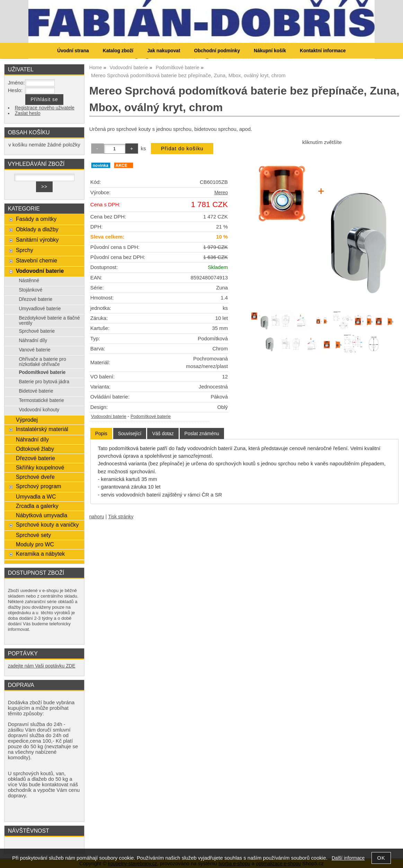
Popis (101, 433)
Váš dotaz (163, 433)
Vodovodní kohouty (39, 410)
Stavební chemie (37, 260)
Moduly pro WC (35, 544)
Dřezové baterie (35, 299)
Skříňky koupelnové (40, 467)
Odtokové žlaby (35, 449)
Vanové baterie (34, 350)
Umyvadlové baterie (40, 309)
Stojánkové (30, 290)
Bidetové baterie (36, 391)
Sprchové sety (33, 535)
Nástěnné (29, 281)
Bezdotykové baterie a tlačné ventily (49, 321)
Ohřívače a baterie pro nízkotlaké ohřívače (42, 362)
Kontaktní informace (323, 51)
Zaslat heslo (28, 113)
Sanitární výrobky (37, 240)
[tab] (101, 434)
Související (130, 433)
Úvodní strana (73, 51)
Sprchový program (39, 486)
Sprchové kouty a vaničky (47, 525)
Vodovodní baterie (109, 417)
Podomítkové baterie (151, 417)
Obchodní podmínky (217, 51)
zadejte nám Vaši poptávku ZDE (42, 666)
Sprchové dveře (35, 477)
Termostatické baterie (41, 400)
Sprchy (25, 250)
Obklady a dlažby (37, 229)
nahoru (97, 517)
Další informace (348, 858)
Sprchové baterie (37, 331)
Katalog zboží (118, 51)
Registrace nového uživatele (45, 108)
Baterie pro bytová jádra (44, 382)
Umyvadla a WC (36, 496)
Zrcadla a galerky (37, 506)
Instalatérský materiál (42, 429)
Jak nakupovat (164, 51)
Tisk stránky (121, 517)
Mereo (221, 193)
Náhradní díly (33, 341)
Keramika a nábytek (41, 554)
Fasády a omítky (36, 219)
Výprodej (27, 420)
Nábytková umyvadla (42, 515)
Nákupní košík (270, 51)
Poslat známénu (202, 433)
